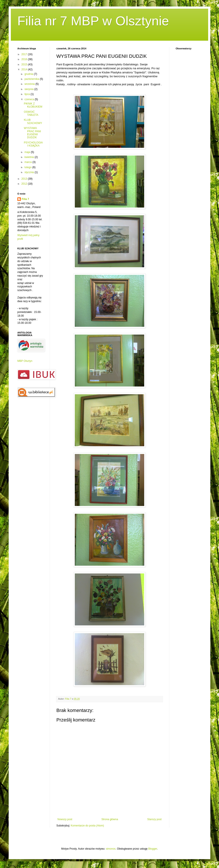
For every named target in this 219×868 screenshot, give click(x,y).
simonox (111, 849)
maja (28, 152)
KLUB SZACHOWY (33, 121)
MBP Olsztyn (25, 361)
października (32, 79)
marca (29, 162)
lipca (28, 94)
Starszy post (154, 819)
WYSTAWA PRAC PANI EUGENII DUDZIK (32, 133)
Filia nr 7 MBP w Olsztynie (93, 21)
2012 (25, 184)
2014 (25, 69)
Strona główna (110, 819)
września (30, 84)
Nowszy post (65, 819)
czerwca (30, 99)
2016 (25, 59)
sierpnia (29, 89)
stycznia (30, 172)
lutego (28, 167)
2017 (25, 54)
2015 (25, 64)
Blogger (153, 849)
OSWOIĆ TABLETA (31, 113)
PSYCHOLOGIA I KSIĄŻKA (33, 144)
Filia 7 (25, 199)
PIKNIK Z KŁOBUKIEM (33, 105)
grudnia (29, 74)
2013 (25, 179)
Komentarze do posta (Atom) (87, 826)
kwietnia (30, 157)
